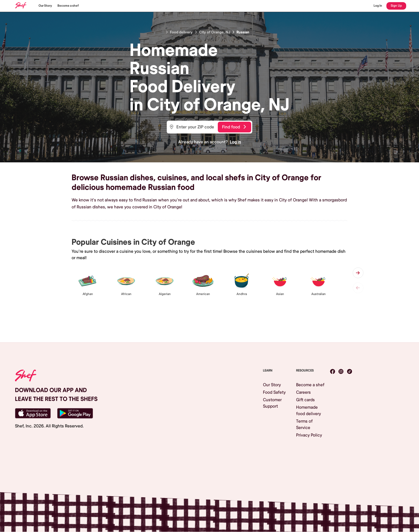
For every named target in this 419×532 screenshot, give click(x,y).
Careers (303, 392)
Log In (378, 6)
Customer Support (272, 403)
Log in (235, 142)
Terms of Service (304, 424)
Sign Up (396, 6)
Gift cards (305, 400)
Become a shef (68, 6)
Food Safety (274, 392)
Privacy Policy (309, 435)
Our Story (45, 6)
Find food (234, 127)
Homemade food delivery (309, 411)
